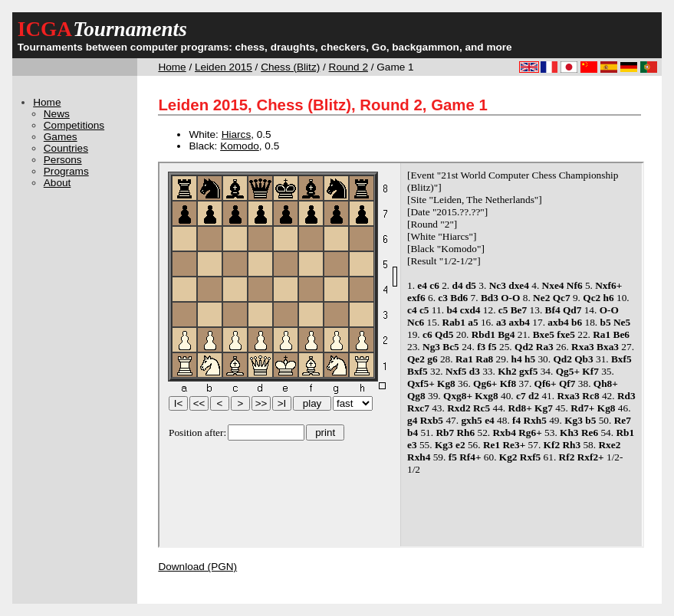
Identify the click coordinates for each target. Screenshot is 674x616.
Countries (66, 148)
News (57, 114)
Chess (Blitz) (290, 67)
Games (61, 137)
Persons (63, 160)
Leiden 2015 (224, 67)
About (58, 183)
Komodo (240, 146)
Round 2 (349, 67)
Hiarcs (237, 134)
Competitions (74, 125)
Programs (66, 171)
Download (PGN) (197, 567)
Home (172, 67)
